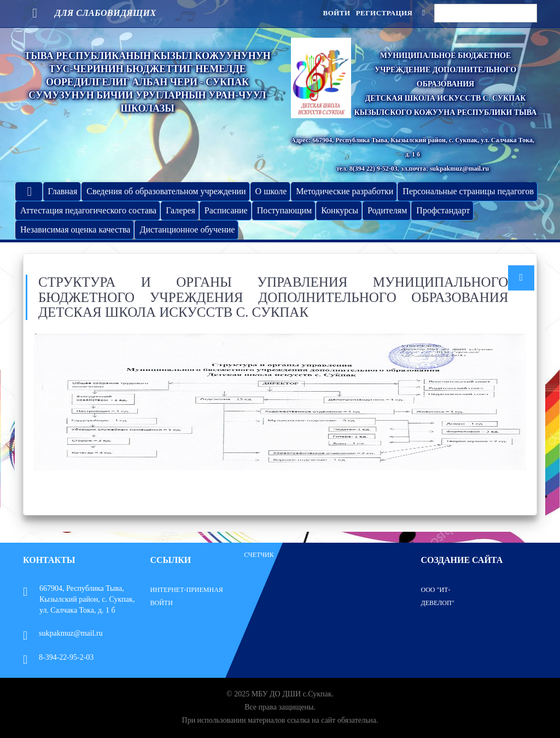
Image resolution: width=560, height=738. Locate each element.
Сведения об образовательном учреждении (166, 191)
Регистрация (384, 13)
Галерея (180, 210)
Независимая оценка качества (75, 229)
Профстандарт (443, 210)
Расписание (226, 210)
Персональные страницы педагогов (468, 191)
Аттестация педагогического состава (88, 210)
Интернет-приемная (187, 590)
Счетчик (259, 555)
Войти (336, 13)
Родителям (387, 210)
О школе (271, 191)
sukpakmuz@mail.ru (63, 633)
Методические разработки (345, 191)
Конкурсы (340, 210)
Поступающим (284, 210)
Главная (63, 191)
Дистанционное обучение (187, 229)
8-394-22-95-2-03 (58, 657)
